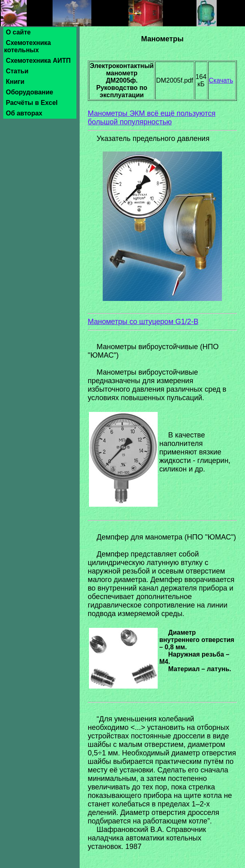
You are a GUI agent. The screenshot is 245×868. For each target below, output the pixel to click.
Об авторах (24, 113)
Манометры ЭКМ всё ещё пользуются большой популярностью (152, 118)
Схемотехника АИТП (38, 61)
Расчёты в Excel (32, 103)
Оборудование (30, 92)
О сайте (18, 32)
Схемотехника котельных (27, 46)
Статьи (17, 71)
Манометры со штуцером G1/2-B (143, 322)
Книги (15, 82)
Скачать (221, 80)
